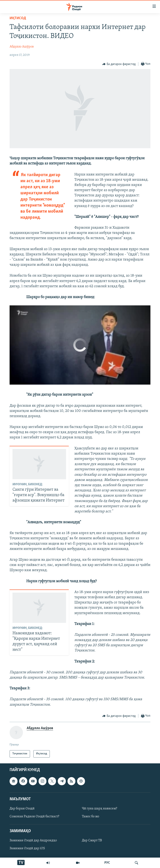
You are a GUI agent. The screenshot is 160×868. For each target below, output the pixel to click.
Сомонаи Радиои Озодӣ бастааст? (34, 817)
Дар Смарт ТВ (92, 840)
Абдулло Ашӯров (22, 47)
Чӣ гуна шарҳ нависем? (99, 809)
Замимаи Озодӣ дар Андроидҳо (33, 840)
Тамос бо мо (91, 817)
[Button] (119, 64)
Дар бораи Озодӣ (22, 809)
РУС (107, 863)
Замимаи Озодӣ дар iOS (27, 848)
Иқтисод (18, 18)
